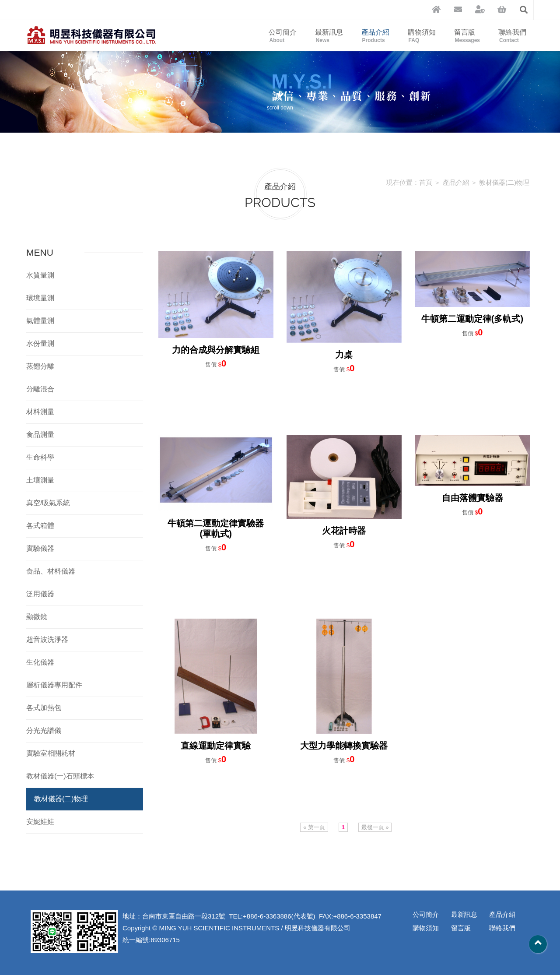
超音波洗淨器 (47, 639)
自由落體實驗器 (472, 498)
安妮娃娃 (40, 822)
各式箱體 (40, 526)
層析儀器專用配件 (54, 685)
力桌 (344, 355)
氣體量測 (40, 321)
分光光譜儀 (44, 730)
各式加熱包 (44, 708)
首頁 (426, 182)
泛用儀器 (40, 594)
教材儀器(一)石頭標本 (60, 776)
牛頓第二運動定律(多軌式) (472, 319)
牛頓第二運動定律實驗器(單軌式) (216, 528)
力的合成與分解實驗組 (216, 350)
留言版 (467, 36)
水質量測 (40, 275)
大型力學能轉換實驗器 (344, 746)
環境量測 (40, 298)
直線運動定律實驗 (216, 746)
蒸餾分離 (40, 366)
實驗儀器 (40, 548)
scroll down (280, 100)
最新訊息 (329, 36)
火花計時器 (344, 531)
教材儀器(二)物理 (504, 182)
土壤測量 (40, 480)
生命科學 (40, 457)
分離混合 (40, 389)
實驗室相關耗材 (51, 753)
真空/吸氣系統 (48, 503)
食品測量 (40, 435)
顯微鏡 (37, 617)
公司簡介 (283, 36)
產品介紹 (375, 36)
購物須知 (422, 36)
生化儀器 (40, 662)
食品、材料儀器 (51, 571)
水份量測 (40, 343)
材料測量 (40, 412)
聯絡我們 (512, 36)
